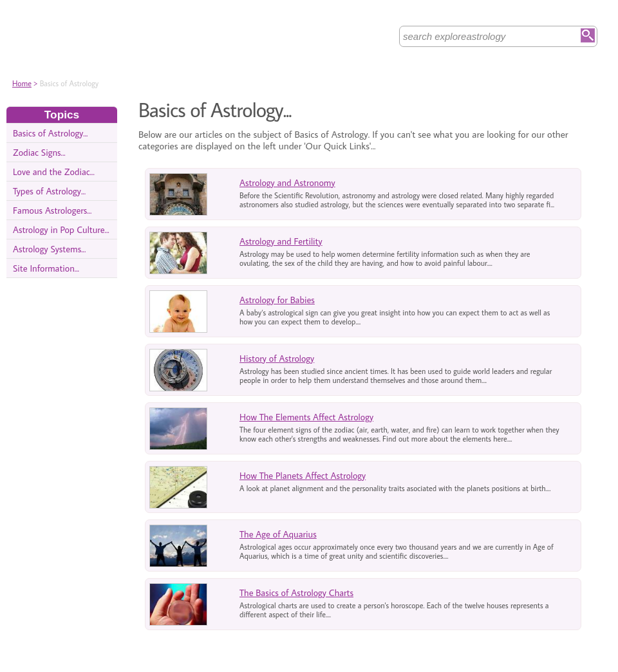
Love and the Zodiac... (54, 172)
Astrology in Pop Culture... (61, 229)
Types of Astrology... (49, 191)
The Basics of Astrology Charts (296, 593)
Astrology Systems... (49, 249)
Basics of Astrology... (50, 133)
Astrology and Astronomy (287, 182)
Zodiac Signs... (39, 152)
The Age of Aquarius (278, 534)
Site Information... (46, 268)
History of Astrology (277, 358)
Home (22, 83)
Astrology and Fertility (281, 241)
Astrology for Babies (277, 300)
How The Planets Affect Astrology (303, 475)
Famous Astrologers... (52, 210)
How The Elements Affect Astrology (306, 417)
